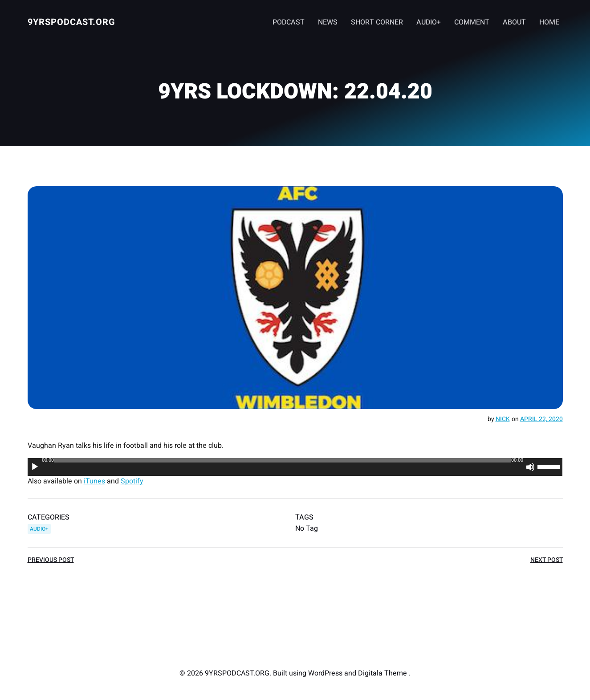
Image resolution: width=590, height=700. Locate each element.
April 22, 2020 (541, 419)
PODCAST (289, 22)
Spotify (132, 481)
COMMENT (472, 22)
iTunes (94, 481)
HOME (549, 22)
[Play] (35, 467)
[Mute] (531, 467)
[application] (295, 467)
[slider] (283, 460)
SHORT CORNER (377, 22)
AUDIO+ (429, 22)
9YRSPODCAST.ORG (71, 22)
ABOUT (514, 22)
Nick (503, 419)
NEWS (328, 22)
